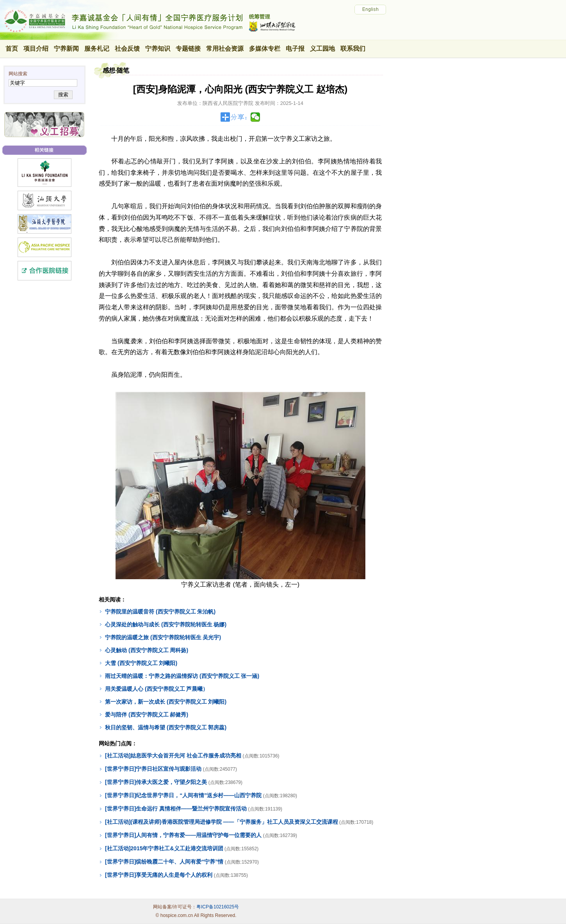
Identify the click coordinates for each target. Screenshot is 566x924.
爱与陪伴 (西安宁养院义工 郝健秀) (147, 715)
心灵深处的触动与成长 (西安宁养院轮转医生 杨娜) (166, 624)
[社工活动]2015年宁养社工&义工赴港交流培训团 (164, 848)
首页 (12, 49)
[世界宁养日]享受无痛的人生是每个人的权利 (159, 875)
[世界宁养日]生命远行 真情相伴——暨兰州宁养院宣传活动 (176, 809)
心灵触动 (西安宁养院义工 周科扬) (147, 650)
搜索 (63, 95)
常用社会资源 (225, 49)
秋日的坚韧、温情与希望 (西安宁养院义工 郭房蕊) (166, 727)
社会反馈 (127, 49)
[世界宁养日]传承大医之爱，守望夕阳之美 (156, 782)
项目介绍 (36, 49)
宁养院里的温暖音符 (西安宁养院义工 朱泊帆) (160, 612)
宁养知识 (158, 49)
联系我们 (353, 49)
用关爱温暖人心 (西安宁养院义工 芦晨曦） (157, 689)
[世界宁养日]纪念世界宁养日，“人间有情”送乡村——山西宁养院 (183, 795)
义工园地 (322, 49)
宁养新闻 (66, 49)
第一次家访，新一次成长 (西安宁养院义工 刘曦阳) (166, 702)
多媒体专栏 (265, 49)
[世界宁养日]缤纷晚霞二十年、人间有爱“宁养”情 (164, 862)
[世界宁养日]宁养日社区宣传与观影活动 (153, 769)
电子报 (295, 49)
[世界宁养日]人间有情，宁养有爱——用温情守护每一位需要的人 (183, 835)
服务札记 (97, 49)
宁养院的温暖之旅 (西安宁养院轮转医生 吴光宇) (163, 637)
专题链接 (188, 49)
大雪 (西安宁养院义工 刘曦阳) (141, 663)
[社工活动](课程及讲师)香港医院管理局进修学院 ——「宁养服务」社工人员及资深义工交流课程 (222, 822)
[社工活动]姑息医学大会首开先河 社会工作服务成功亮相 (173, 756)
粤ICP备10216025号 (218, 907)
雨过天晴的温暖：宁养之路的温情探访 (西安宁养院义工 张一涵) (182, 676)
